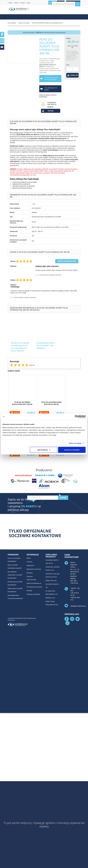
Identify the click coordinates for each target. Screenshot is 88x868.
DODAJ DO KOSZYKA (75, 75)
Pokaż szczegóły (75, 443)
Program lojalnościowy (31, 645)
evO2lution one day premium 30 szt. (52, 643)
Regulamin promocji (34, 636)
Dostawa (30, 640)
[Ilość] (72, 69)
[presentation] (43, 572)
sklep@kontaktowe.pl (78, 673)
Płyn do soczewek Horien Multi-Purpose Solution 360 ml (51, 514)
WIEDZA (28, 3)
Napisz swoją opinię (67, 261)
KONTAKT (16, 3)
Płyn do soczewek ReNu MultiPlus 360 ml (51, 471)
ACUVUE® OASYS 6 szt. (52, 653)
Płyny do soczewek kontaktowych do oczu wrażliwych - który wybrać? (29, 361)
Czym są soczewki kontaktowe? (14, 627)
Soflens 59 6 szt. (51, 648)
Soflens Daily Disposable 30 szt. (52, 670)
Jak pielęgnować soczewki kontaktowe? (15, 664)
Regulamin (30, 633)
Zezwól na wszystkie (72, 450)
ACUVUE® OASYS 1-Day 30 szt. (52, 629)
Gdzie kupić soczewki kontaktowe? (15, 657)
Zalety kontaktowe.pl (34, 651)
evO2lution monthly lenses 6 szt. (53, 636)
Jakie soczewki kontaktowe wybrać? (15, 634)
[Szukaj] (66, 4)
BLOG (29, 625)
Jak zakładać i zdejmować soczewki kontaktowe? (15, 642)
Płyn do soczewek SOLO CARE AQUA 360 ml (22, 513)
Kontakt (29, 658)
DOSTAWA (23, 3)
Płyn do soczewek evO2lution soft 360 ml (22, 471)
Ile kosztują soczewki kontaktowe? (15, 651)
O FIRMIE (10, 3)
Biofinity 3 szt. (50, 665)
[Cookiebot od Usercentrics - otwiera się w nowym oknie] (76, 417)
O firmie (29, 629)
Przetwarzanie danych (34, 654)
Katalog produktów (33, 662)
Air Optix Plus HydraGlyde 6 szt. (52, 660)
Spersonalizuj (44, 450)
